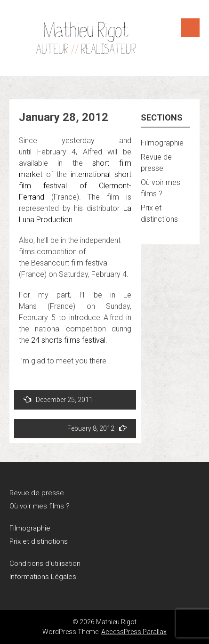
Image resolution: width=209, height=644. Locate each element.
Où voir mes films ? (40, 506)
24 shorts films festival (68, 340)
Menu (190, 28)
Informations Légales (43, 577)
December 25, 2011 (58, 399)
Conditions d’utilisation (45, 563)
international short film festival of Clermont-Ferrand (75, 186)
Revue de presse (37, 493)
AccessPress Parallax (134, 632)
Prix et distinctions (39, 541)
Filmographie (162, 143)
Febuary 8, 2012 (97, 428)
